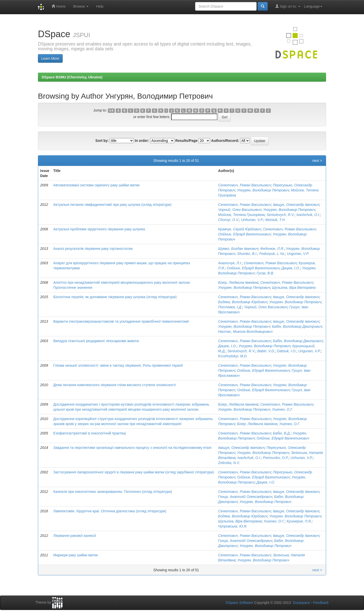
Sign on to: (288, 6)
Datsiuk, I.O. (287, 351)
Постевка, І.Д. (230, 307)
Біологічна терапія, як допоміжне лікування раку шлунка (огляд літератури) (115, 297)
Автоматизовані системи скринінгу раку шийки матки (96, 185)
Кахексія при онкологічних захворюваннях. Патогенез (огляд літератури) (113, 492)
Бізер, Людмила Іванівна (238, 282)
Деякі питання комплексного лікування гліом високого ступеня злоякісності (115, 385)
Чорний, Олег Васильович (240, 210)
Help (100, 6)
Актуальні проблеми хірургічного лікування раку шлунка (99, 229)
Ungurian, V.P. (298, 254)
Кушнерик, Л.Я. (299, 521)
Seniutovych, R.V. (281, 215)
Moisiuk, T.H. (276, 220)
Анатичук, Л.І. (230, 263)
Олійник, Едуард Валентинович (244, 234)
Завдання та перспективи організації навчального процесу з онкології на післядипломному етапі (132, 448)
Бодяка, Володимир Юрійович (243, 302)
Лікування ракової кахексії (75, 536)
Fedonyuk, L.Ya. (272, 254)
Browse (81, 6)
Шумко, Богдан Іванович (238, 249)
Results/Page (187, 141)
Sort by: (102, 141)
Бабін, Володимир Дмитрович (297, 326)
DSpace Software (240, 603)
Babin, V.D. (266, 351)
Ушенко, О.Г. (282, 409)
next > (317, 161)
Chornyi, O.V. (229, 220)
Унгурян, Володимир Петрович (263, 190)
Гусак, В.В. (265, 273)
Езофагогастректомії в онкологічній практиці (90, 433)
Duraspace (301, 603)
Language (313, 6)
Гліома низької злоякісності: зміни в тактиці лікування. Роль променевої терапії (118, 365)
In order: (142, 141)
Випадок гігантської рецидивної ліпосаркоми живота (96, 341)
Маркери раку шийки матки (76, 555)
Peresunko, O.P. (276, 458)
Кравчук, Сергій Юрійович (240, 229)
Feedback (321, 603)
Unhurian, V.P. (252, 220)
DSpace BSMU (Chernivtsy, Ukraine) (72, 77)
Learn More (50, 58)
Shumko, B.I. (247, 254)
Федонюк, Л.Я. (272, 249)
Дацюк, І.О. (291, 268)
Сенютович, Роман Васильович (245, 185)
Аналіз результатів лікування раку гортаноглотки (93, 249)
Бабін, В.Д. (282, 433)
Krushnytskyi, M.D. (233, 356)
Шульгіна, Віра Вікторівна (294, 288)
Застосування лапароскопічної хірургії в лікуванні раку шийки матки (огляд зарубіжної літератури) (134, 472)
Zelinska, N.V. (229, 463)
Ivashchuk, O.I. (308, 215)
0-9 (111, 111)
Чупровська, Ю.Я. (233, 526)
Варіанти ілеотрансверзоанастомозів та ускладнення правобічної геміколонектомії (121, 321)
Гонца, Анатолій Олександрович (245, 497)
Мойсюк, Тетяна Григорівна (241, 215)
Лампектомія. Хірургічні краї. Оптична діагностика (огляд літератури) (110, 511)
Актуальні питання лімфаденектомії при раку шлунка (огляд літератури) (112, 205)
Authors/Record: (225, 141)
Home (59, 6)
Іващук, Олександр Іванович (296, 205)
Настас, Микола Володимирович (245, 332)
